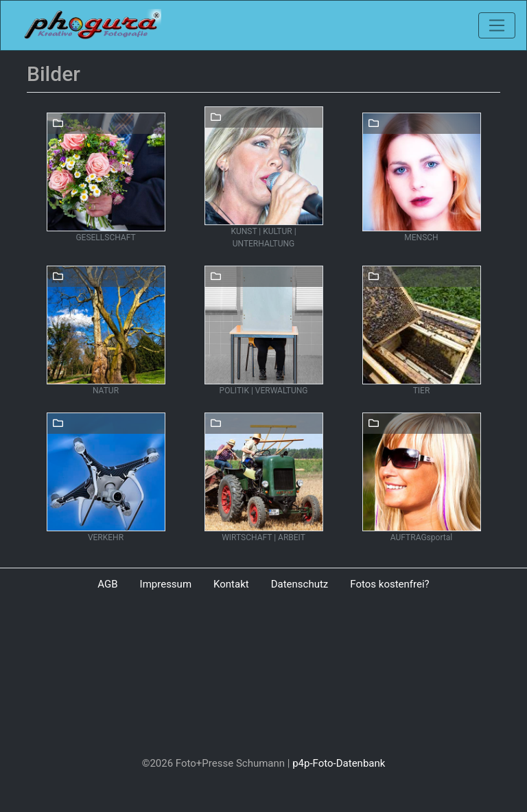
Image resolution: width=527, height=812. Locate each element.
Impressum (166, 584)
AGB (107, 584)
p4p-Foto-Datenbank (339, 763)
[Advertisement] (263, 677)
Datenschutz (300, 584)
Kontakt (231, 584)
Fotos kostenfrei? (389, 584)
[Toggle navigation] (497, 25)
